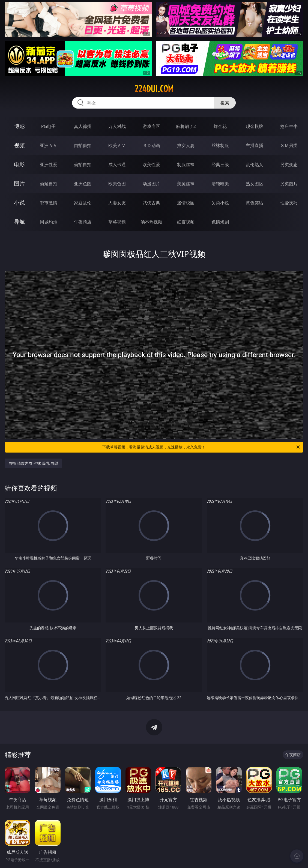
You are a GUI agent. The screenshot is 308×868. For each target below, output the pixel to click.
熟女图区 (255, 184)
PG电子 (48, 126)
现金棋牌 (255, 126)
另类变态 (289, 164)
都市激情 (49, 203)
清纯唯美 (220, 184)
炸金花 (220, 126)
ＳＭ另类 (289, 145)
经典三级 (220, 164)
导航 (19, 222)
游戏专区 (151, 126)
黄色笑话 (255, 203)
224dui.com (154, 89)
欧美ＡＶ (117, 145)
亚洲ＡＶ (49, 145)
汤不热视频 (151, 222)
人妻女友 (117, 203)
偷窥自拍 (49, 184)
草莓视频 (117, 222)
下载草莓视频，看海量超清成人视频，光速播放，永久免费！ (201, 447)
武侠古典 (151, 203)
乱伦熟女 (255, 164)
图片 (19, 183)
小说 (19, 203)
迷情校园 (186, 203)
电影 (19, 164)
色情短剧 (220, 222)
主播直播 (255, 145)
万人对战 (117, 126)
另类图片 (289, 184)
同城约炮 (49, 222)
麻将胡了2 (186, 126)
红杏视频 (186, 222)
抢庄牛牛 (289, 126)
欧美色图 (117, 184)
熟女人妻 (186, 145)
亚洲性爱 (49, 164)
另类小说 (220, 203)
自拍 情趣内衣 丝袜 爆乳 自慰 (33, 463)
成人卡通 (117, 164)
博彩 (19, 126)
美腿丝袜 (186, 184)
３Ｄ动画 (151, 145)
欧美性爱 (151, 164)
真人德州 (83, 126)
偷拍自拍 (83, 164)
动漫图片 (151, 184)
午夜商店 (83, 222)
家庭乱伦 (83, 203)
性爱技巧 (289, 203)
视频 (19, 145)
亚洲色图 (83, 184)
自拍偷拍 (83, 145)
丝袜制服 (220, 145)
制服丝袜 (186, 164)
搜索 (225, 103)
